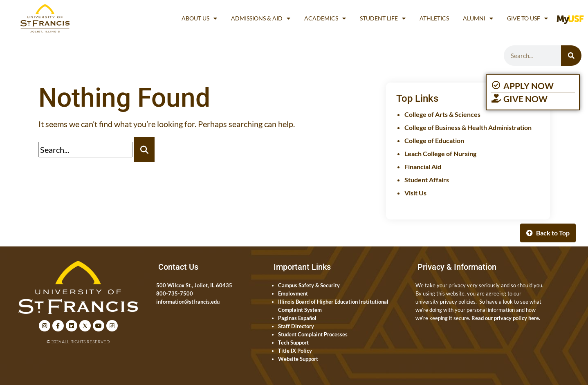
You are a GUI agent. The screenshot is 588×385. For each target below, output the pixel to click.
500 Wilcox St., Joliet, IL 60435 (194, 285)
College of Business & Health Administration (468, 127)
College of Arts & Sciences (442, 114)
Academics (325, 18)
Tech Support (293, 342)
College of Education (434, 140)
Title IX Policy (295, 351)
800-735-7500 (175, 293)
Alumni (478, 18)
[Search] (571, 56)
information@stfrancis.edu (188, 302)
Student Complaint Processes (313, 334)
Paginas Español (297, 318)
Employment (293, 293)
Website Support (298, 359)
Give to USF (527, 18)
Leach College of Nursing (440, 153)
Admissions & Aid (261, 18)
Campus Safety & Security (309, 285)
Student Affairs (427, 180)
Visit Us (415, 193)
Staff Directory (296, 326)
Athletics (434, 18)
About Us (199, 18)
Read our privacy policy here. (506, 318)
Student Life (383, 18)
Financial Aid (423, 167)
